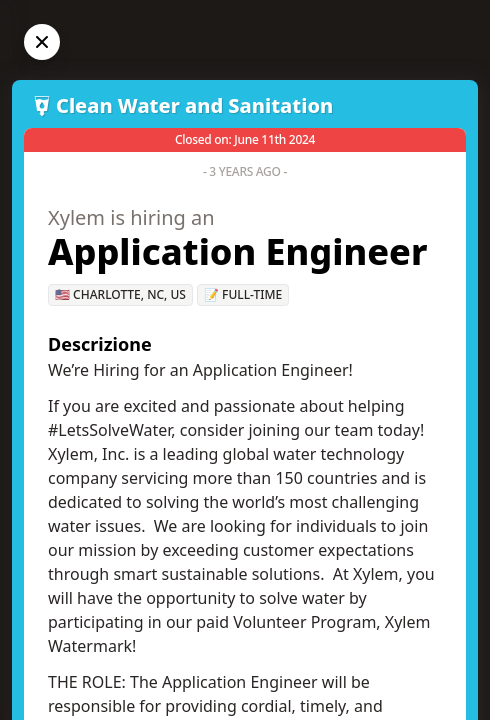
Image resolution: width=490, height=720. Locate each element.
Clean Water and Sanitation (194, 105)
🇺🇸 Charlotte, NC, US (120, 294)
